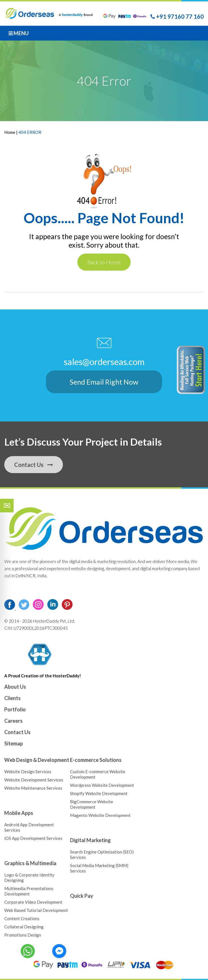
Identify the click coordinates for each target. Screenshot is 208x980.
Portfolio (15, 709)
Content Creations (22, 918)
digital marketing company (164, 568)
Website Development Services (34, 779)
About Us (15, 686)
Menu (19, 33)
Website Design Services (28, 771)
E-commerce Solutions (96, 760)
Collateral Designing (24, 926)
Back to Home (104, 262)
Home (10, 132)
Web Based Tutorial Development (36, 910)
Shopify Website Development (99, 793)
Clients (12, 698)
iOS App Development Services (33, 838)
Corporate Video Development (33, 902)
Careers (13, 720)
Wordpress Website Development (102, 785)
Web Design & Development (37, 760)
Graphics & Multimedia (30, 863)
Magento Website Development (100, 815)
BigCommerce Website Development (92, 804)
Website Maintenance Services (33, 788)
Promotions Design (23, 935)
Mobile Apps (19, 813)
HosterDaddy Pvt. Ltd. (54, 621)
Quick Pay (82, 895)
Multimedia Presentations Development (29, 891)
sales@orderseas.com (104, 361)
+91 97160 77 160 (177, 16)
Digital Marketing (90, 840)
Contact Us (34, 464)
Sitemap (14, 743)
